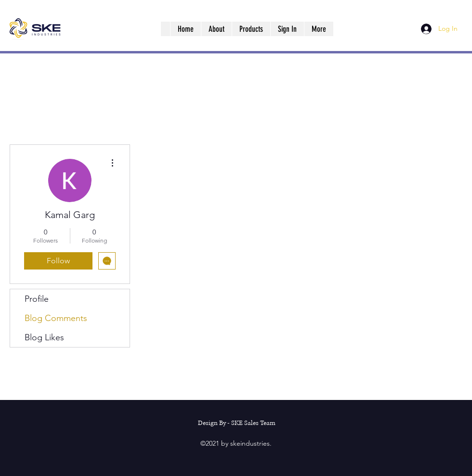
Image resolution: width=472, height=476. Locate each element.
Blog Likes (44, 337)
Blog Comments (56, 318)
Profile (37, 299)
